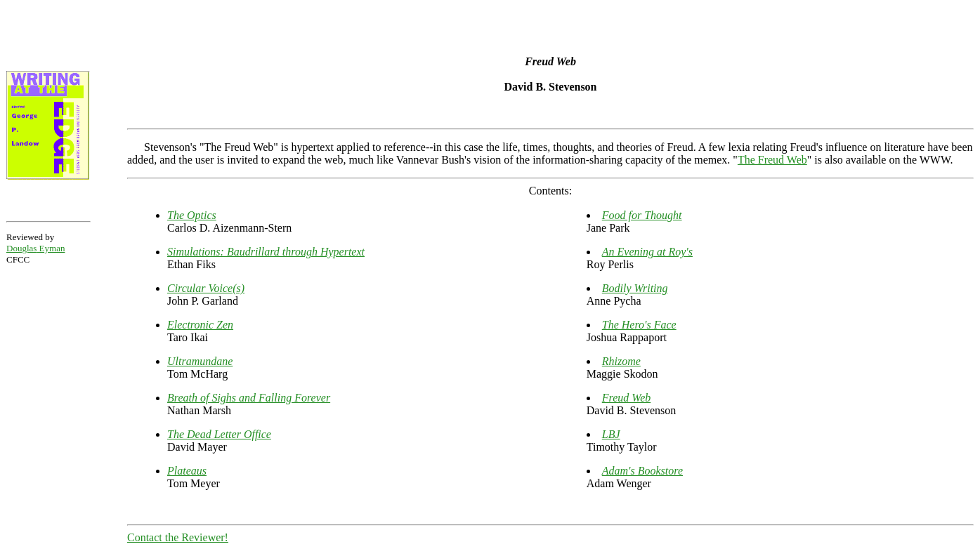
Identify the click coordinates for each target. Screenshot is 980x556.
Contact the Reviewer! (178, 537)
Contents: (550, 191)
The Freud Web (772, 160)
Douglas (35, 248)
